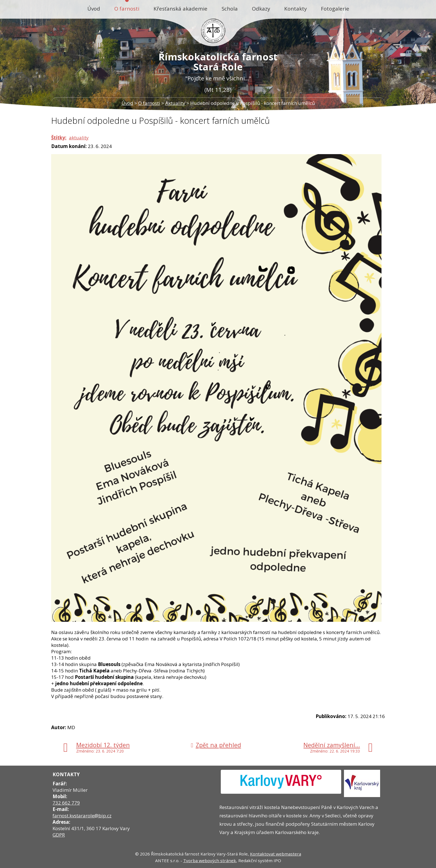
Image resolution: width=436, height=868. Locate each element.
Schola (230, 8)
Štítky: (59, 138)
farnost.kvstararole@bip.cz (82, 816)
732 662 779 (66, 803)
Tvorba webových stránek (210, 860)
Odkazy (261, 8)
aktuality (79, 138)
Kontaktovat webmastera (276, 854)
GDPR (59, 835)
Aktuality (175, 103)
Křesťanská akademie (180, 8)
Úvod (94, 8)
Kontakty (295, 8)
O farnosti (127, 8)
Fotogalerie (335, 8)
